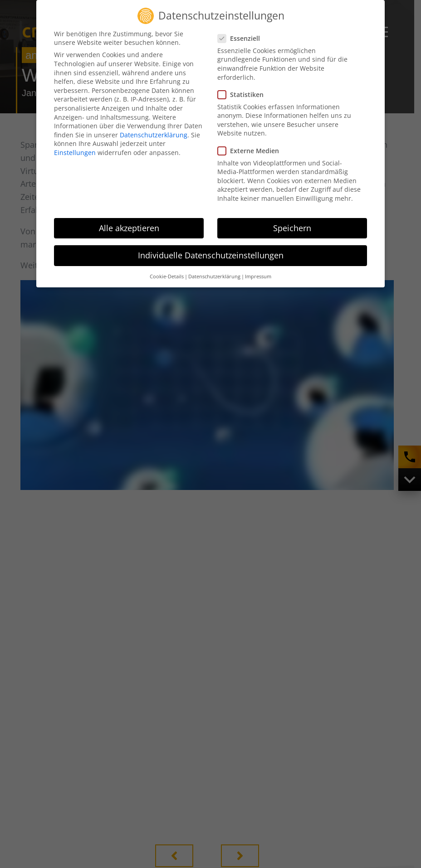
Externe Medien (251, 151)
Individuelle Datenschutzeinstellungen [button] (211, 255)
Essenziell (242, 38)
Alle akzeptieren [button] (129, 228)
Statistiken (243, 95)
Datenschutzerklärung (154, 135)
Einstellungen (75, 153)
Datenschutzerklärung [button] (214, 276)
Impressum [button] (258, 276)
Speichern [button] (292, 228)
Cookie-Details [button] (167, 276)
